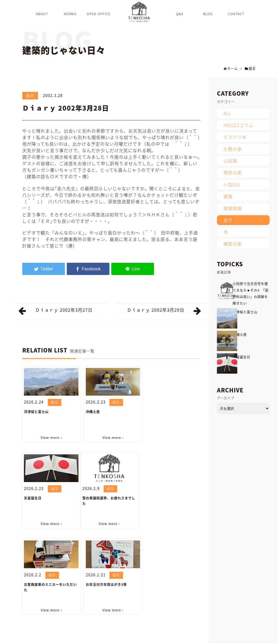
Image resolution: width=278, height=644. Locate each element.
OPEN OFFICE (71, 637)
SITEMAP (180, 637)
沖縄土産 (91, 412)
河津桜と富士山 (36, 412)
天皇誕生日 (154, 412)
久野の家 (233, 149)
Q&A (93, 637)
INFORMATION (131, 637)
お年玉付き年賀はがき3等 (165, 498)
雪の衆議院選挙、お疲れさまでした (50, 501)
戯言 (30, 95)
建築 (228, 196)
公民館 (230, 161)
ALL (227, 113)
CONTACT (158, 637)
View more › (51, 437)
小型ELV (232, 185)
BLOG (108, 637)
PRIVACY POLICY (208, 637)
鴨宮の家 (233, 244)
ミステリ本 (235, 137)
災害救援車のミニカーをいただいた (111, 501)
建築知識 (233, 208)
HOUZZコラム (238, 125)
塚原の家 (233, 173)
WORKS (47, 637)
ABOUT (28, 637)
